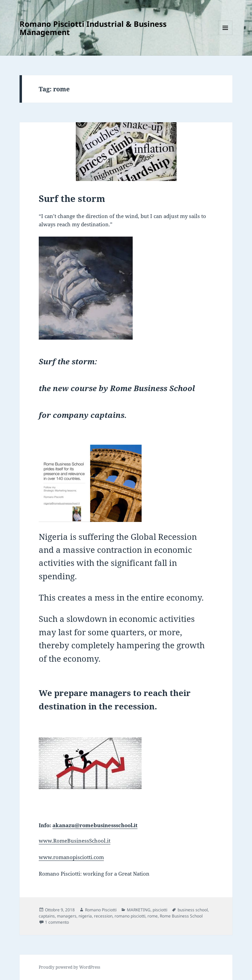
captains (47, 916)
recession (103, 916)
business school (193, 910)
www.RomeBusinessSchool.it (75, 841)
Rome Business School (181, 916)
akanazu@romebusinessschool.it (95, 825)
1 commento (57, 922)
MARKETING (139, 910)
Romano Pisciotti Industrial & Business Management (93, 28)
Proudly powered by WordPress (69, 967)
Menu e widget (225, 35)
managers (67, 916)
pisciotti (160, 910)
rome (153, 916)
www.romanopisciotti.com (71, 857)
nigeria (85, 916)
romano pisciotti (130, 916)
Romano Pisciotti (101, 910)
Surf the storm (72, 198)
